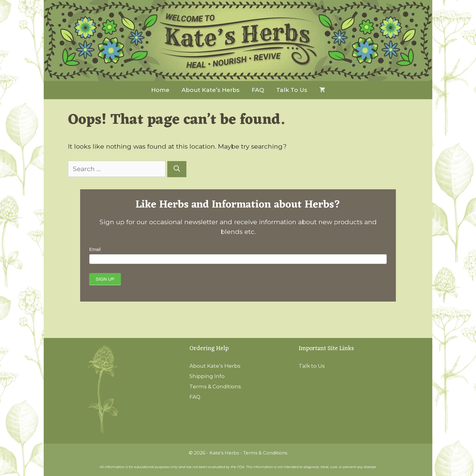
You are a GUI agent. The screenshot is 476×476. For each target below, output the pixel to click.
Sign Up (105, 279)
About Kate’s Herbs (211, 90)
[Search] (177, 169)
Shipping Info (207, 376)
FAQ (258, 90)
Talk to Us (292, 90)
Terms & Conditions (215, 387)
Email (95, 249)
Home (160, 90)
